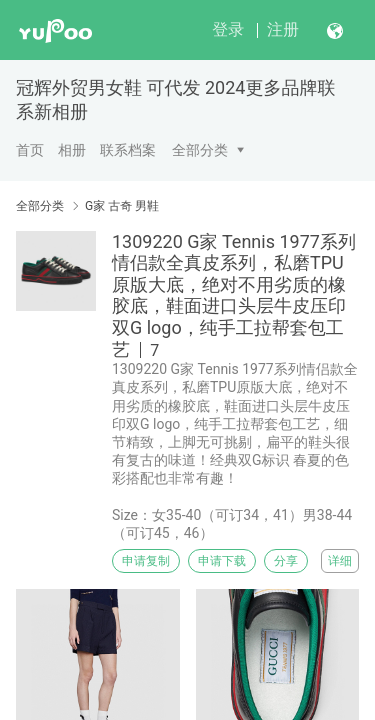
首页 (30, 150)
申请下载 (222, 561)
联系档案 (128, 150)
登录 (228, 29)
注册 (283, 29)
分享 (286, 561)
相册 (72, 150)
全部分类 (200, 150)
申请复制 (146, 561)
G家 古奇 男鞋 (122, 206)
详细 (340, 561)
